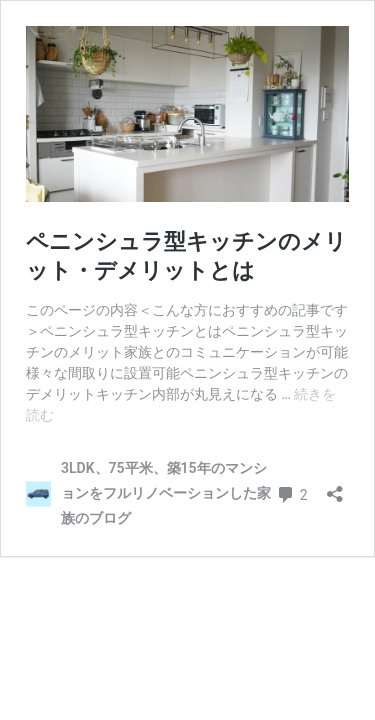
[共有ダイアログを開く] (335, 487)
